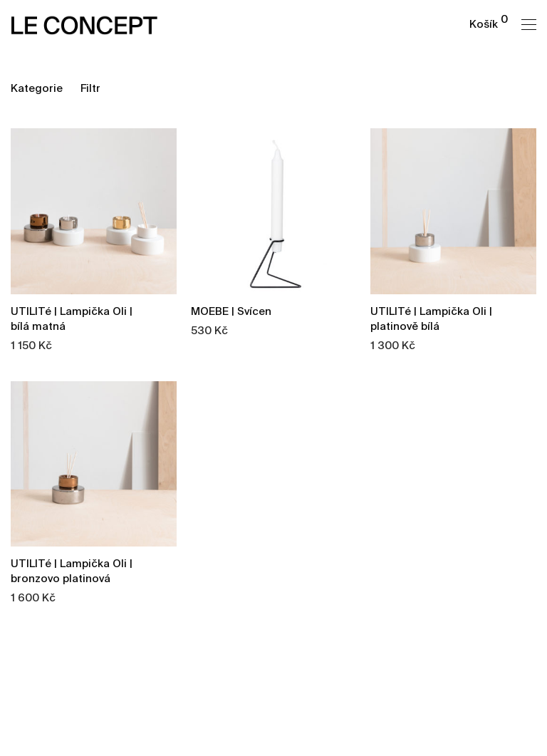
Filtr (90, 89)
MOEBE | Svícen (231, 312)
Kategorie (37, 89)
